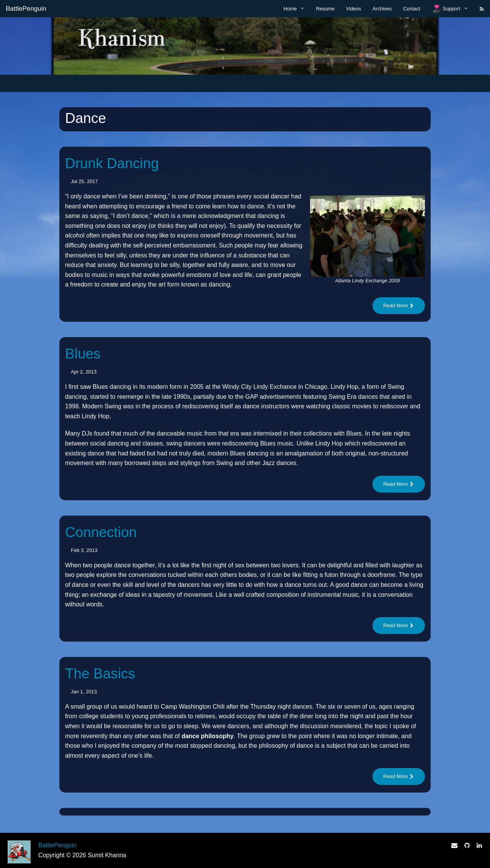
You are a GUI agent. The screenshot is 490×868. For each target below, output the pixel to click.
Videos (354, 9)
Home (290, 9)
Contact (412, 9)
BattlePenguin (26, 9)
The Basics (100, 674)
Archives (382, 9)
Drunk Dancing (112, 163)
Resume (325, 9)
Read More (399, 305)
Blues (83, 354)
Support (446, 9)
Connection (101, 532)
